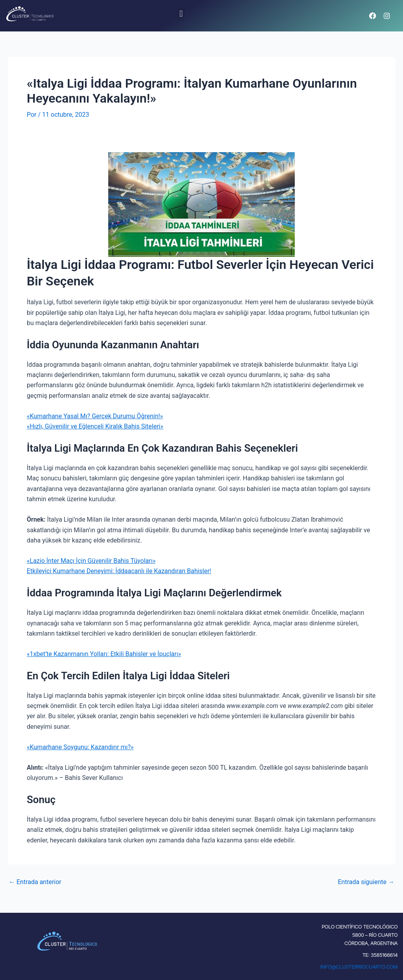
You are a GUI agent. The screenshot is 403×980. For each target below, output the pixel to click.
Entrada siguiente (366, 882)
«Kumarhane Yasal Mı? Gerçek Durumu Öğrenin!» (95, 416)
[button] (181, 14)
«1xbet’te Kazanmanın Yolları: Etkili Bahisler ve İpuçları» (104, 654)
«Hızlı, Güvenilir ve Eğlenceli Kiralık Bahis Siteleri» (95, 426)
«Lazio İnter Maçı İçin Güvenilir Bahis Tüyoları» (91, 561)
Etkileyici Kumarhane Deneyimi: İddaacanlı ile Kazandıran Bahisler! (119, 571)
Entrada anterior (35, 882)
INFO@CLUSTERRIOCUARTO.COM (359, 967)
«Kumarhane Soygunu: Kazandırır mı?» (80, 747)
